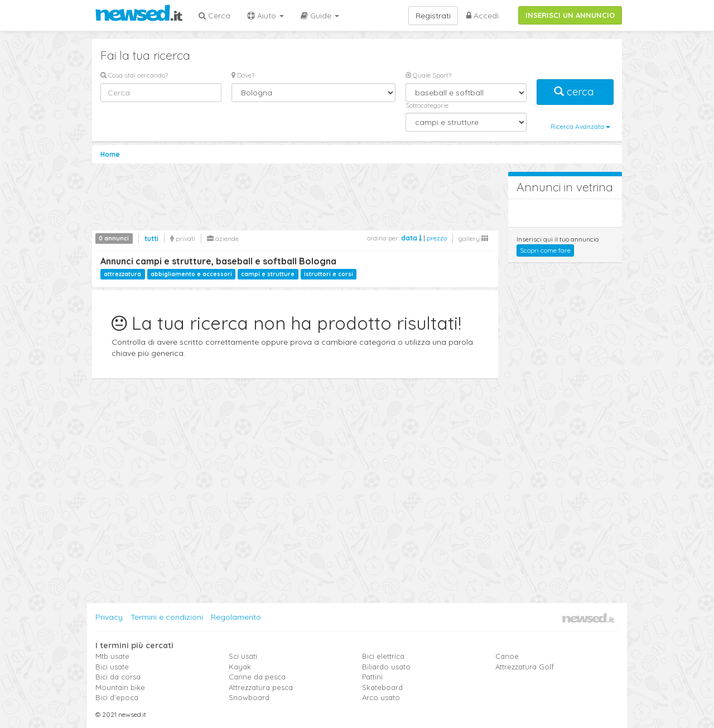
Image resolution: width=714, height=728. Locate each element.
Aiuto (266, 16)
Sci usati (243, 656)
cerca (575, 92)
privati (183, 238)
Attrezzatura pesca (261, 687)
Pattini (372, 677)
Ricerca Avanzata (580, 126)
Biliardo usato (386, 667)
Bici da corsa (118, 677)
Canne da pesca (257, 677)
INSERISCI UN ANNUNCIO (570, 15)
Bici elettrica (383, 656)
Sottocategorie (427, 105)
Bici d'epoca (117, 697)
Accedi (483, 16)
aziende (223, 238)
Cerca (214, 16)
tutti (151, 238)
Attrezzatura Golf (525, 667)
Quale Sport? (428, 75)
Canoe (507, 656)
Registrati (433, 16)
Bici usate (112, 667)
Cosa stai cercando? (134, 75)
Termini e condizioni (167, 617)
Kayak (240, 667)
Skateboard (382, 687)
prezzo (437, 238)
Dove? (243, 75)
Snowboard (249, 697)
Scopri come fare (545, 250)
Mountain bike (120, 687)
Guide (320, 16)
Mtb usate (112, 656)
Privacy (109, 617)
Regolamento (236, 617)
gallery (473, 238)
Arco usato (381, 697)
